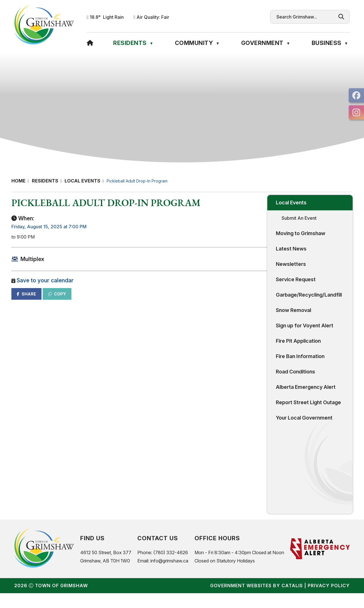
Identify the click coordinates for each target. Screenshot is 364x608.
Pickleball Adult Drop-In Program (137, 181)
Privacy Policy (329, 600)
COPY (151, 300)
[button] (341, 17)
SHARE (120, 300)
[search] (305, 17)
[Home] (90, 43)
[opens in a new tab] (356, 95)
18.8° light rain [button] (107, 17)
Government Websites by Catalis (257, 600)
